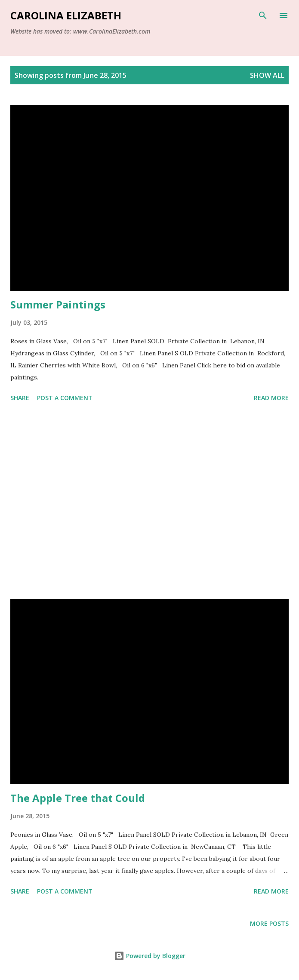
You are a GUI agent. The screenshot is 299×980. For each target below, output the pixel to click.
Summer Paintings (58, 304)
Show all (267, 75)
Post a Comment (65, 398)
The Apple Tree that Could (78, 798)
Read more (271, 398)
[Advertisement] (149, 502)
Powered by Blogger (150, 956)
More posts (269, 923)
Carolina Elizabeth (66, 15)
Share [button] (20, 398)
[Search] (263, 15)
